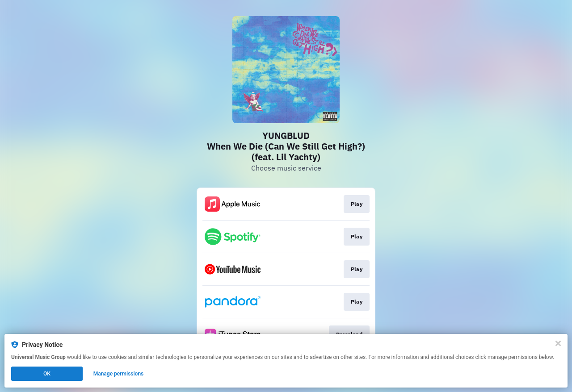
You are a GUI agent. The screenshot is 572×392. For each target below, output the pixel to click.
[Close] (558, 343)
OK (47, 374)
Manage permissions (119, 374)
